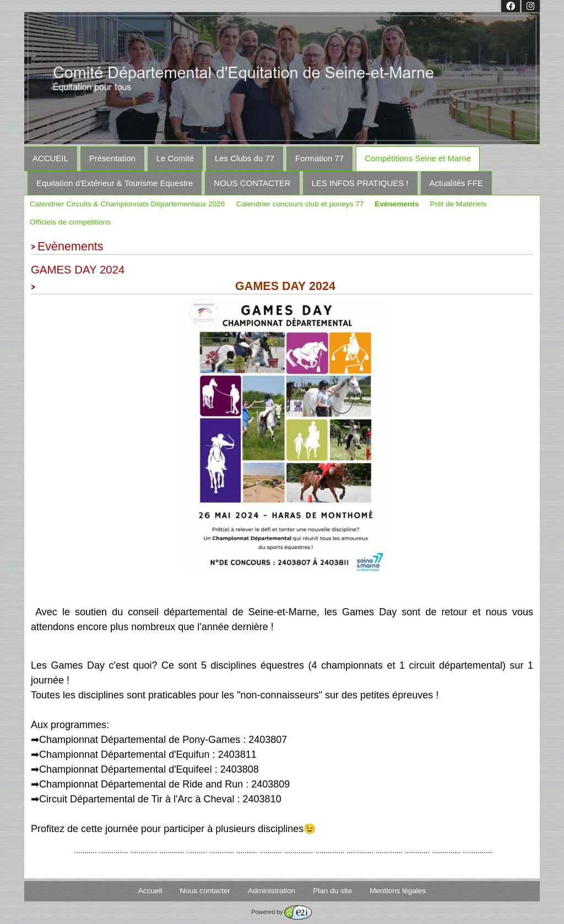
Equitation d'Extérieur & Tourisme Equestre (115, 183)
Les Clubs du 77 (245, 158)
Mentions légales (398, 891)
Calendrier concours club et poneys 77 (300, 204)
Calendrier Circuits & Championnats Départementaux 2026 (127, 204)
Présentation (112, 158)
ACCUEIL (50, 158)
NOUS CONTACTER (252, 183)
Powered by (281, 912)
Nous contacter (205, 891)
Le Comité (175, 158)
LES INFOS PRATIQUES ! (360, 183)
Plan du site (332, 891)
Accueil (150, 891)
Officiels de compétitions (70, 222)
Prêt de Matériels (458, 204)
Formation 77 (319, 158)
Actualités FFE (456, 183)
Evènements (397, 204)
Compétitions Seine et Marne (418, 158)
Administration (272, 891)
